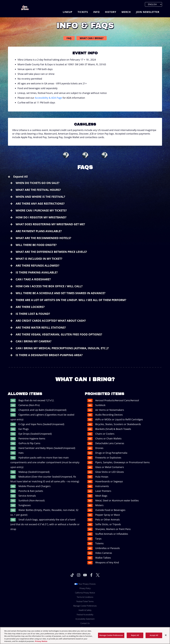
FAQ (69, 38)
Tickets (83, 12)
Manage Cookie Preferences (85, 606)
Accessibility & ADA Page (48, 98)
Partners (85, 628)
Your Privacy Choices (87, 584)
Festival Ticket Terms (85, 601)
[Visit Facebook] (91, 575)
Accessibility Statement (85, 619)
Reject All (135, 638)
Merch (126, 12)
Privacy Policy (85, 588)
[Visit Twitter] (98, 575)
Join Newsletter (148, 12)
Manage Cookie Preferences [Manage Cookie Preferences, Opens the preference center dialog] (111, 638)
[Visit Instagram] (79, 575)
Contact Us (85, 623)
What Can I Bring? (92, 38)
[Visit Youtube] (85, 575)
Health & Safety (85, 610)
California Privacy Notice (85, 593)
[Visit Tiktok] (72, 575)
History (111, 12)
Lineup (68, 12)
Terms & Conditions (85, 597)
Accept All (154, 638)
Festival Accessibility (85, 615)
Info (96, 12)
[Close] (166, 638)
